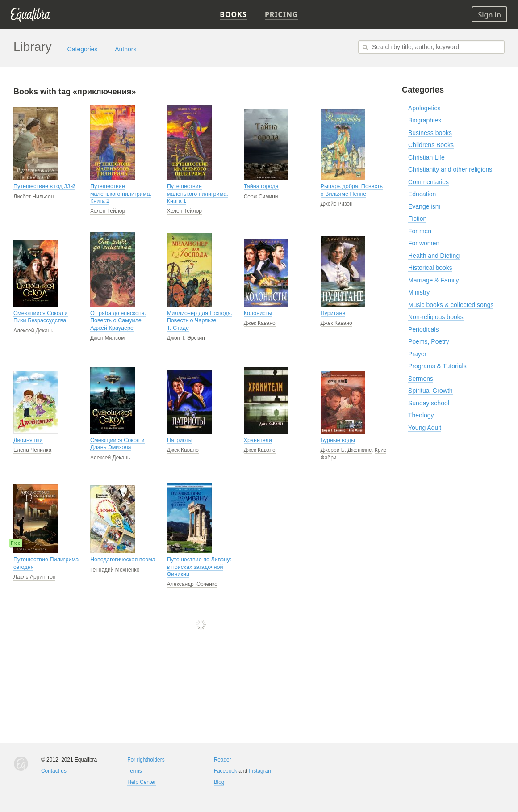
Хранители (258, 440)
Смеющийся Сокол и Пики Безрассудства (41, 317)
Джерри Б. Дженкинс (346, 450)
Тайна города (261, 186)
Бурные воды (338, 440)
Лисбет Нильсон (33, 197)
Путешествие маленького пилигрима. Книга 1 (198, 194)
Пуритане (333, 313)
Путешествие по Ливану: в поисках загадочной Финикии (199, 567)
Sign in (489, 15)
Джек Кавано (260, 323)
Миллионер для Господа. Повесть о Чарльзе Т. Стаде (200, 321)
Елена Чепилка (32, 450)
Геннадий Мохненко (115, 570)
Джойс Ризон (337, 204)
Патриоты (180, 440)
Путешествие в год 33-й (44, 186)
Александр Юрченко (192, 584)
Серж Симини (261, 197)
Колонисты (258, 313)
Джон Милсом (107, 338)
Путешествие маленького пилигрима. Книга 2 (121, 194)
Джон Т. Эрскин (186, 338)
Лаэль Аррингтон (34, 577)
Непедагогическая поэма (123, 560)
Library (33, 47)
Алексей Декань (33, 331)
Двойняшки (28, 440)
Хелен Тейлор (108, 211)
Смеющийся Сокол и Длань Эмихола (117, 444)
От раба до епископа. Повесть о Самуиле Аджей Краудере (118, 321)
